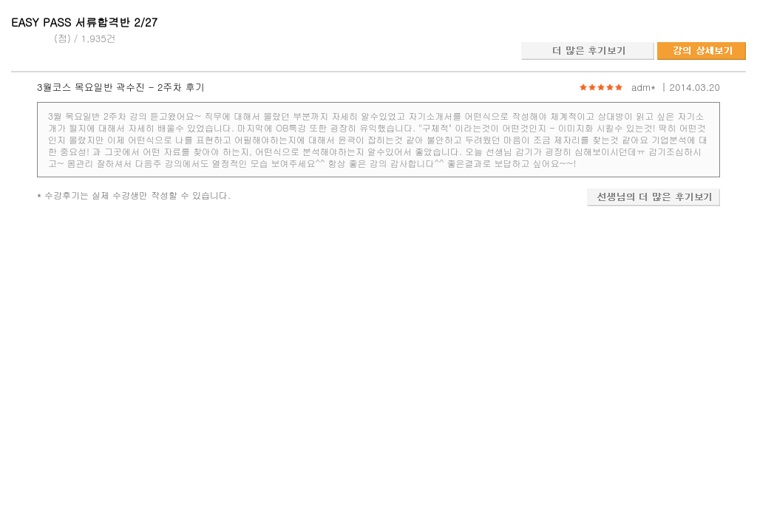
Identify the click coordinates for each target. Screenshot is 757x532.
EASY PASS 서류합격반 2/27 (84, 22)
